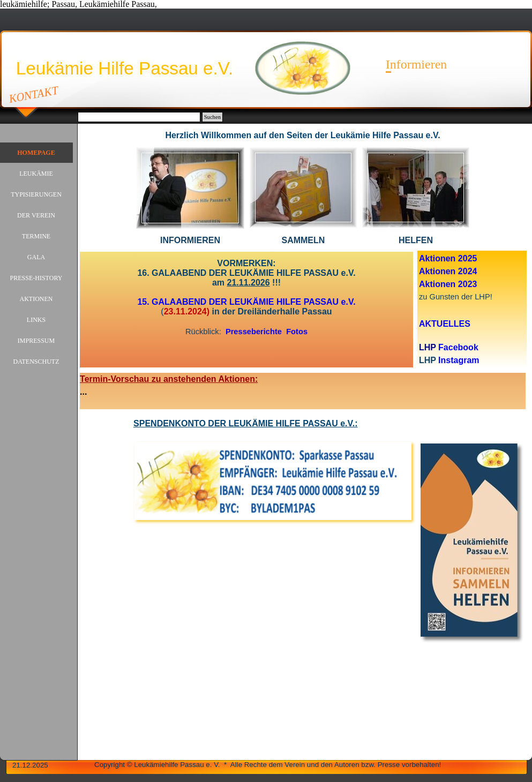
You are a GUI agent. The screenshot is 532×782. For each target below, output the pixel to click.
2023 (468, 284)
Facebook (458, 347)
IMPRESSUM (36, 341)
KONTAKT (34, 94)
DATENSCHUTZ (36, 362)
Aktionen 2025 (448, 258)
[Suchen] (139, 117)
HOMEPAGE (36, 153)
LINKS (36, 320)
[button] (190, 147)
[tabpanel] (303, 136)
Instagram (459, 360)
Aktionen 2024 (448, 271)
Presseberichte (254, 332)
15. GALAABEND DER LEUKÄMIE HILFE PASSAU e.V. (246, 302)
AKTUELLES (445, 324)
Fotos (297, 332)
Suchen (212, 117)
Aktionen (439, 284)
